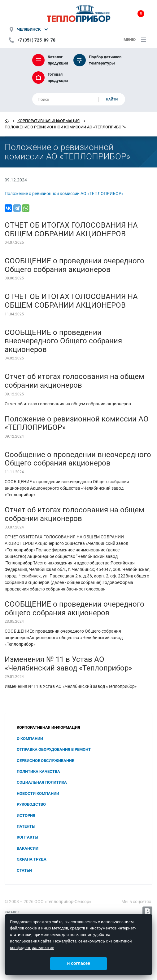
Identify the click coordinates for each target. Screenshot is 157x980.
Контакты (27, 837)
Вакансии (28, 848)
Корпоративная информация (48, 121)
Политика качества (38, 771)
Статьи (24, 870)
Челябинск (29, 29)
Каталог (12, 912)
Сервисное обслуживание (45, 761)
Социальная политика (42, 782)
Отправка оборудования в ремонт (54, 749)
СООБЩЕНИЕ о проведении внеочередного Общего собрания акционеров (63, 341)
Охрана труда (32, 859)
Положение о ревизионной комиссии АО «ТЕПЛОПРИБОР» (64, 194)
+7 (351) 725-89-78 (36, 40)
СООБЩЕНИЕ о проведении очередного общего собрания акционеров (74, 608)
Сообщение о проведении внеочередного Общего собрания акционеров (78, 459)
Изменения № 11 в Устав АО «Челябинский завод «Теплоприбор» (68, 664)
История (26, 815)
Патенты (26, 826)
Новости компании (38, 793)
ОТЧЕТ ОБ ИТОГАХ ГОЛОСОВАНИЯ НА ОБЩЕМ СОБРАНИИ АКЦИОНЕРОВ (71, 229)
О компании (30, 739)
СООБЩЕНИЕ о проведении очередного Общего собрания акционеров (74, 265)
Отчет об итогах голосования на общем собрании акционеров (74, 381)
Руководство (31, 804)
